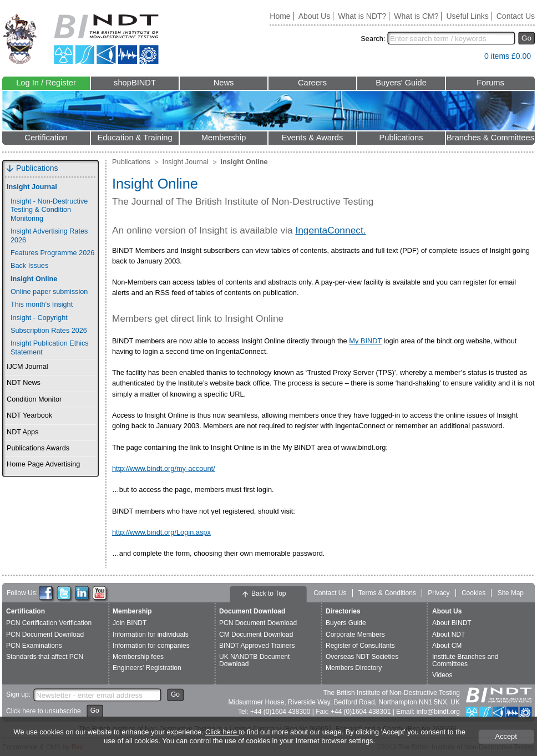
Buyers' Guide (401, 83)
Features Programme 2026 (52, 253)
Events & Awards (313, 138)
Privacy (439, 593)
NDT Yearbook (29, 415)
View (470, 59)
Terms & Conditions (387, 593)
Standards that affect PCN (45, 657)
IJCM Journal (27, 367)
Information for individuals (151, 635)
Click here (222, 732)
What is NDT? (362, 16)
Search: (373, 39)
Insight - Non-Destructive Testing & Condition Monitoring (49, 210)
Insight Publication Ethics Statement (50, 347)
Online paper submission (49, 292)
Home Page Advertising (43, 464)
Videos (442, 675)
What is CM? (416, 16)
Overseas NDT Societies (362, 657)
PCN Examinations (34, 646)
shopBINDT (135, 83)
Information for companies (151, 646)
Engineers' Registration (147, 668)
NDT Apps (22, 432)
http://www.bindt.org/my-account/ (164, 468)
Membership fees (138, 657)
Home (280, 16)
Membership (224, 138)
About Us (315, 16)
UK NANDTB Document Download (254, 660)
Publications (401, 138)
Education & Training (135, 138)
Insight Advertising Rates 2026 (49, 235)
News (224, 83)
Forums (490, 83)
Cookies (473, 593)
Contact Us (516, 16)
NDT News (24, 383)
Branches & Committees (490, 138)
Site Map (511, 593)
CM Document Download (256, 635)
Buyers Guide (346, 623)
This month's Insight (42, 305)
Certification (46, 138)
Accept (506, 736)
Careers (312, 83)
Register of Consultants (360, 646)
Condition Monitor (34, 399)
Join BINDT (130, 623)
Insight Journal (32, 187)
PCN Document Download (45, 635)
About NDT (449, 635)
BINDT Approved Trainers (257, 646)
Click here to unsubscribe (44, 711)
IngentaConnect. (330, 230)
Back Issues (29, 266)
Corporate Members (355, 635)
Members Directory (354, 668)
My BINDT (365, 341)
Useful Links (467, 16)
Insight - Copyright (39, 318)
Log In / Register (46, 83)
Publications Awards (38, 448)
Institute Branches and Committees (465, 660)
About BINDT (452, 623)
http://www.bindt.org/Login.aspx (161, 532)
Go (526, 38)
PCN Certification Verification (49, 623)
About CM (447, 646)
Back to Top (268, 593)
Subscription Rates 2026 (49, 331)
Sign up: (18, 694)
